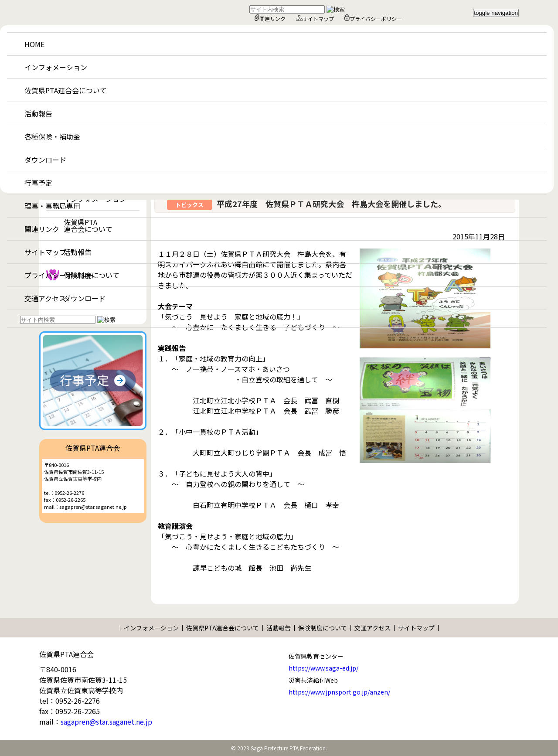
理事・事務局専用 (52, 206)
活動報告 (38, 113)
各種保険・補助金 (52, 136)
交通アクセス (45, 298)
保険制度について (323, 628)
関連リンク (270, 18)
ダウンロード (45, 160)
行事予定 (38, 183)
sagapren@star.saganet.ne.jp (106, 722)
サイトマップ (315, 19)
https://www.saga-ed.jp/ (323, 668)
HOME (34, 44)
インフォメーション (56, 67)
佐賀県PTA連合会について (66, 90)
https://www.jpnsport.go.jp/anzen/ (339, 692)
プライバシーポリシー (373, 18)
